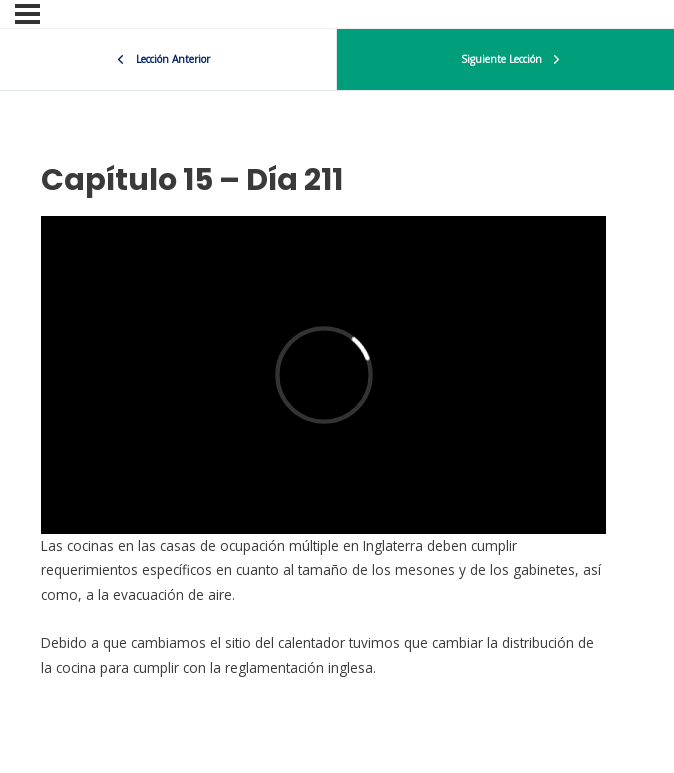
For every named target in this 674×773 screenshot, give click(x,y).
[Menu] (27, 14)
